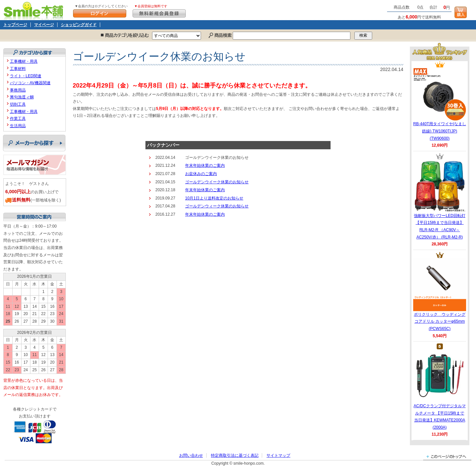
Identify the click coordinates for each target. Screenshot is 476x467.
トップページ (15, 25)
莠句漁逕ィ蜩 (22, 97)
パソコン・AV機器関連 (30, 83)
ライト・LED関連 (26, 76)
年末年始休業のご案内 (205, 165)
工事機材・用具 (24, 61)
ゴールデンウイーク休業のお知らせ (217, 182)
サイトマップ (278, 455)
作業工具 (18, 119)
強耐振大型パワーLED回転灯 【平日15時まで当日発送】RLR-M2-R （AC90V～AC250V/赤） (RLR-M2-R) (440, 199)
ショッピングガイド (79, 25)
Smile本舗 (35, 10)
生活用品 (18, 126)
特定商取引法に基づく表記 (235, 455)
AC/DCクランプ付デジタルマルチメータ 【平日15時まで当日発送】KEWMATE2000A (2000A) (439, 390)
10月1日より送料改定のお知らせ (214, 198)
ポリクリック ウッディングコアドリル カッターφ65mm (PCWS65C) (440, 295)
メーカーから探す (34, 143)
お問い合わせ (191, 455)
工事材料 (18, 69)
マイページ (44, 25)
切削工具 (18, 104)
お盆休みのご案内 (201, 174)
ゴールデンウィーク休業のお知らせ (217, 206)
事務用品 (18, 90)
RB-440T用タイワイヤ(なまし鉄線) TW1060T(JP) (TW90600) (440, 104)
